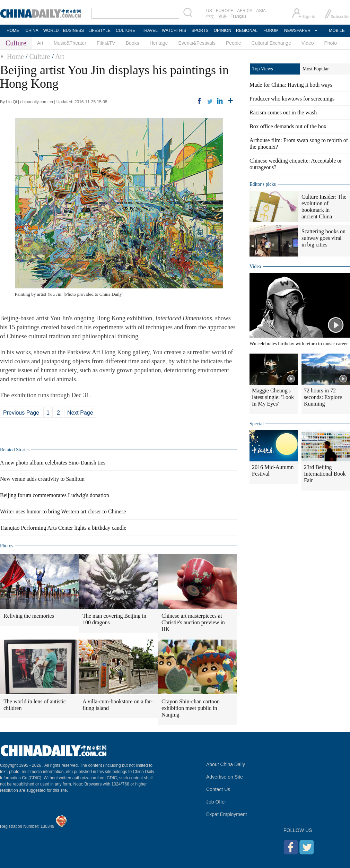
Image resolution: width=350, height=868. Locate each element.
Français (238, 16)
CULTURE (125, 31)
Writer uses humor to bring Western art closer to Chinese (63, 511)
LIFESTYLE (99, 31)
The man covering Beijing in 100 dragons (114, 619)
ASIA (261, 11)
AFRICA (245, 11)
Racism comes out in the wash (283, 112)
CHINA (32, 31)
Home (15, 57)
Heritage (159, 43)
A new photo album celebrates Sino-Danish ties (53, 463)
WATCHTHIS (174, 31)
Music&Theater (70, 43)
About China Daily (226, 764)
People (234, 43)
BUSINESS (74, 31)
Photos (7, 546)
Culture (40, 57)
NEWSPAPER (297, 31)
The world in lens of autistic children (35, 705)
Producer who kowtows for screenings (292, 99)
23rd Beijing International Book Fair (325, 474)
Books (133, 43)
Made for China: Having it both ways (291, 85)
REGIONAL (247, 31)
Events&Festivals (197, 43)
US (209, 11)
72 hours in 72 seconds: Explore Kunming (323, 397)
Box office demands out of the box (288, 126)
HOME (13, 31)
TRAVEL (150, 31)
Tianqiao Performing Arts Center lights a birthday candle (63, 528)
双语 (222, 17)
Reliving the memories (29, 616)
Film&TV (106, 43)
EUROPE (225, 11)
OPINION (223, 31)
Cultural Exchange (271, 43)
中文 (210, 17)
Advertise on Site (225, 777)
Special (257, 424)
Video (308, 43)
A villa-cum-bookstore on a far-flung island (117, 705)
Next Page (80, 413)
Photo (331, 43)
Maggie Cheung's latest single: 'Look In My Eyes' (273, 397)
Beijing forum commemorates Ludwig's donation (55, 495)
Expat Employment (227, 814)
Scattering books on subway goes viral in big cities (323, 238)
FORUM (271, 31)
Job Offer (216, 802)
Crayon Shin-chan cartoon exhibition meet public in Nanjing (191, 708)
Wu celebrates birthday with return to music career (299, 344)
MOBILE (337, 31)
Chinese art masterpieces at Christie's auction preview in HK (193, 622)
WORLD (51, 31)
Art (40, 43)
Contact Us (218, 789)
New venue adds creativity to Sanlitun (42, 479)
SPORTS (200, 31)
